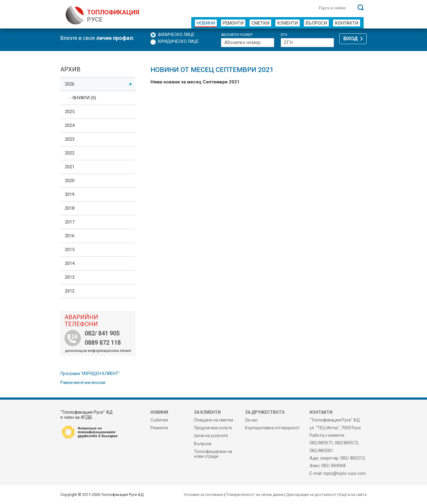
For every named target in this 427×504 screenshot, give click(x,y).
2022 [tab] (70, 153)
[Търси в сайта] (335, 7)
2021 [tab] (70, 167)
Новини (206, 23)
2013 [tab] (70, 277)
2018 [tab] (70, 208)
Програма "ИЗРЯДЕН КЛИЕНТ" (90, 373)
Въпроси (316, 23)
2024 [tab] (70, 125)
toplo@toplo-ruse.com (345, 473)
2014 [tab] (70, 263)
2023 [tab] (70, 139)
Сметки (260, 23)
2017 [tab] (70, 222)
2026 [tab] (98, 84)
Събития (159, 420)
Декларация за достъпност (311, 495)
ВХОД (351, 39)
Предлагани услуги (213, 428)
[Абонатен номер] (248, 43)
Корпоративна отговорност (272, 428)
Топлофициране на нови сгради (213, 454)
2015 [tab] (70, 250)
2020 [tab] (70, 181)
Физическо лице (176, 34)
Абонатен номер (237, 35)
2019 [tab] (70, 194)
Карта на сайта (353, 495)
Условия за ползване (203, 495)
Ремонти (233, 23)
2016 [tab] (70, 236)
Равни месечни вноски (83, 382)
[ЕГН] (307, 43)
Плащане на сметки (213, 420)
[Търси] (361, 7)
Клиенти (288, 23)
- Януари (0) (83, 98)
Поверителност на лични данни (255, 495)
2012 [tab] (70, 291)
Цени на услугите (211, 436)
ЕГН (284, 35)
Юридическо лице (178, 41)
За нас (251, 420)
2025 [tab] (70, 112)
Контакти (347, 23)
